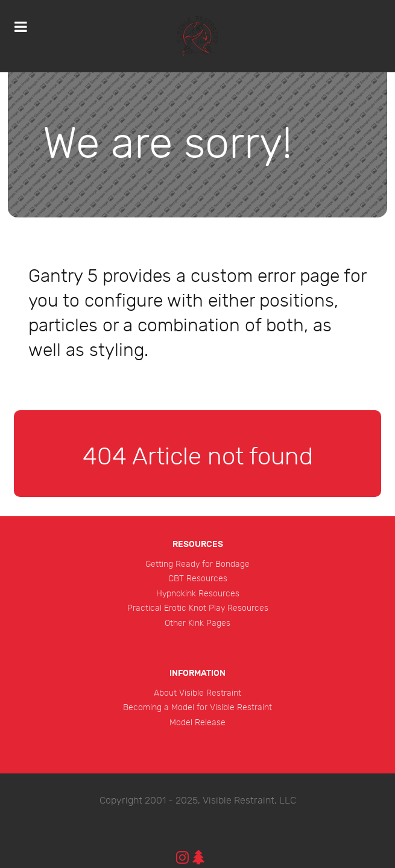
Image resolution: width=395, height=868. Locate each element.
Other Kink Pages (197, 623)
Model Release (197, 723)
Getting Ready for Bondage (197, 564)
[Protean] (197, 36)
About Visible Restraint (197, 693)
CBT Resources (198, 579)
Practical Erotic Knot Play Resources (198, 608)
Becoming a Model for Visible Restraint (197, 707)
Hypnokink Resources (198, 594)
